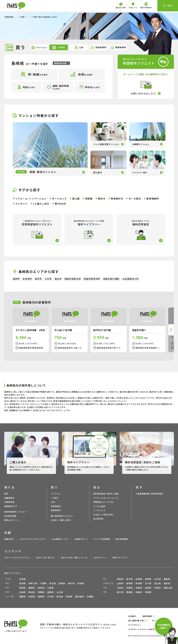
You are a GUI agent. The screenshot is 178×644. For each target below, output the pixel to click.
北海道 (22, 579)
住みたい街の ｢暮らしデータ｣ (75, 558)
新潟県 (139, 583)
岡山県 (32, 592)
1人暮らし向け (41, 204)
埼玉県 (53, 583)
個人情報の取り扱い (137, 620)
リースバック (99, 510)
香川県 (120, 592)
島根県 (50, 592)
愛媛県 (130, 592)
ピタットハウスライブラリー (17, 558)
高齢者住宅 (9, 506)
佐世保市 (27, 279)
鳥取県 (41, 592)
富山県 (158, 583)
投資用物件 (98, 47)
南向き (102, 199)
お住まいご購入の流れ (61, 520)
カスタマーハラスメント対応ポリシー (144, 629)
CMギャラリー (100, 558)
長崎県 (41, 596)
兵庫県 (130, 588)
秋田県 (139, 579)
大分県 (50, 596)
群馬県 (62, 583)
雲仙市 (58, 279)
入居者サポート (81, 539)
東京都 (22, 583)
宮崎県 (69, 596)
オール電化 (135, 199)
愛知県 (22, 588)
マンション (39, 47)
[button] (171, 330)
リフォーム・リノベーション (31, 199)
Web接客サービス (60, 539)
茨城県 (81, 583)
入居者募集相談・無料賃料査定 (149, 494)
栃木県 (71, 583)
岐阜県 (41, 588)
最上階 (76, 199)
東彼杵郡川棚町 (111, 279)
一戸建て (23, 17)
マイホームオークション (104, 498)
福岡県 (22, 596)
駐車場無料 (153, 199)
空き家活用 (98, 519)
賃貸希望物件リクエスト (15, 512)
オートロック (59, 199)
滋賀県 (148, 588)
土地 (79, 47)
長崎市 (16, 279)
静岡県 (32, 588)
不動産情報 (9, 17)
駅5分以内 (61, 204)
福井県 (167, 583)
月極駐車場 (9, 502)
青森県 (120, 579)
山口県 (60, 592)
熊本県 (60, 596)
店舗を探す (9, 539)
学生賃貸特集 (10, 516)
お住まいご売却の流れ (103, 515)
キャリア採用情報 (102, 539)
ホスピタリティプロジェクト (33, 539)
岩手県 (130, 579)
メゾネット (21, 204)
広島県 (22, 592)
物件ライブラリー (121, 558)
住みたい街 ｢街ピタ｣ (46, 558)
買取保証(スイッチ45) (103, 502)
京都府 (139, 588)
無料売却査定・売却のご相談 (106, 494)
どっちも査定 (99, 506)
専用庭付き (117, 199)
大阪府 (120, 588)
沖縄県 (90, 596)
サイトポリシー (135, 625)
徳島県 (139, 592)
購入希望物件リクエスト (62, 516)
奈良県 (158, 588)
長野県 (130, 583)
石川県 (148, 583)
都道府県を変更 (61, 63)
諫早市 (38, 279)
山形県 (158, 579)
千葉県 (43, 583)
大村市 (48, 279)
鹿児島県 (80, 596)
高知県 (148, 592)
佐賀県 (32, 596)
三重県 (50, 588)
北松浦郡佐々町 (130, 279)
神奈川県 (33, 583)
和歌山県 (168, 588)
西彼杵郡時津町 (92, 279)
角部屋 (89, 199)
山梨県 (120, 583)
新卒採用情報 (122, 539)
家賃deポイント (12, 520)
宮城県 (148, 579)
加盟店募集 (147, 616)
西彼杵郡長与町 (73, 279)
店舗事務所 (9, 498)
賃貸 (6, 494)
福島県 (167, 579)
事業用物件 (118, 47)
